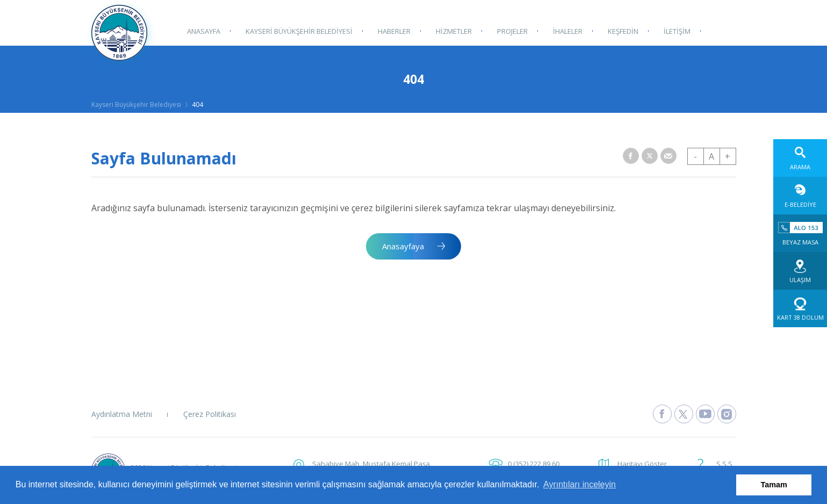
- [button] (695, 156)
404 (197, 105)
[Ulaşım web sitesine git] (800, 271)
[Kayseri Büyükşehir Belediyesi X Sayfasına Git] (684, 414)
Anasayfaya (403, 246)
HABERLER (393, 31)
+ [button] (728, 156)
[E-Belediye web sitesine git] (800, 196)
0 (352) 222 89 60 (534, 464)
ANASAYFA (204, 31)
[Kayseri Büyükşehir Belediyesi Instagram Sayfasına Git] (727, 414)
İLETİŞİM (673, 31)
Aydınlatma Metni (122, 414)
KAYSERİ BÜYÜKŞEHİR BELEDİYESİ (299, 31)
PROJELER (510, 31)
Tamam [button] (774, 485)
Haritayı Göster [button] (642, 464)
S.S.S (724, 464)
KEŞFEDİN (620, 31)
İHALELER (565, 31)
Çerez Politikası (210, 414)
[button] (631, 156)
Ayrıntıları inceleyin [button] (580, 484)
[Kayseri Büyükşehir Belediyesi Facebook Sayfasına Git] (662, 414)
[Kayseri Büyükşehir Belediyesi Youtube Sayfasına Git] (705, 414)
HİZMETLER (452, 31)
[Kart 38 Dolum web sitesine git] (800, 308)
